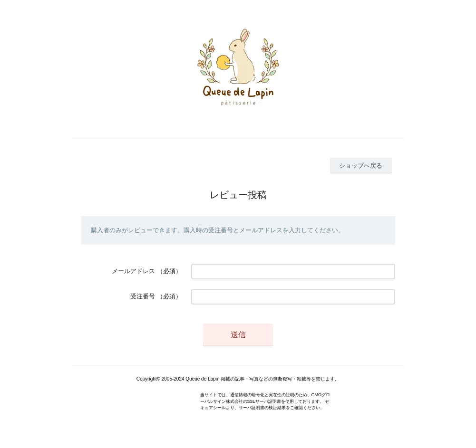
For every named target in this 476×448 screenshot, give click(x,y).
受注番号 (143, 296)
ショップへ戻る (361, 166)
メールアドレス (133, 271)
